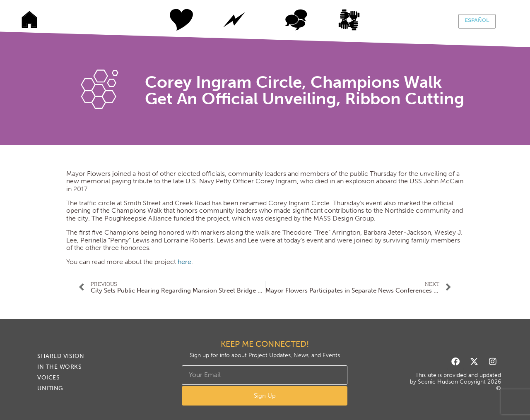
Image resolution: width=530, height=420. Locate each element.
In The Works (234, 20)
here (184, 262)
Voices (296, 20)
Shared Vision (172, 20)
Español (477, 20)
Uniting (358, 20)
